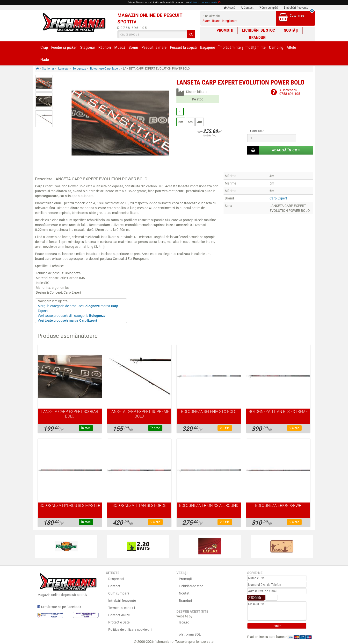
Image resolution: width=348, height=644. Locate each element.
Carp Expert (278, 198)
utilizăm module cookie (203, 2)
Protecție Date (119, 622)
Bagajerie (208, 47)
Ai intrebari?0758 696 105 (290, 92)
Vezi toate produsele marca (67, 320)
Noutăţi (291, 30)
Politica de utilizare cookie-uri (130, 630)
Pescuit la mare (154, 47)
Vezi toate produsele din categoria (72, 316)
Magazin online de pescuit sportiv (68, 584)
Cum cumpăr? (269, 8)
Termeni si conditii (122, 608)
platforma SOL (190, 634)
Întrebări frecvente (296, 8)
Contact (247, 8)
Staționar (88, 47)
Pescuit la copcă (183, 47)
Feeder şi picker (64, 47)
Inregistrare (230, 21)
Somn (133, 47)
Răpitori (105, 47)
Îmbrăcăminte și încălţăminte (242, 47)
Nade (45, 59)
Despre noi (116, 579)
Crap (44, 47)
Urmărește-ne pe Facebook (59, 607)
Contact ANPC (119, 615)
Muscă (120, 47)
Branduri (258, 37)
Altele (291, 47)
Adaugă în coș (286, 150)
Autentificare (211, 21)
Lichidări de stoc (259, 30)
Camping (276, 47)
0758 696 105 (132, 28)
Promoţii (225, 30)
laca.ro (184, 622)
